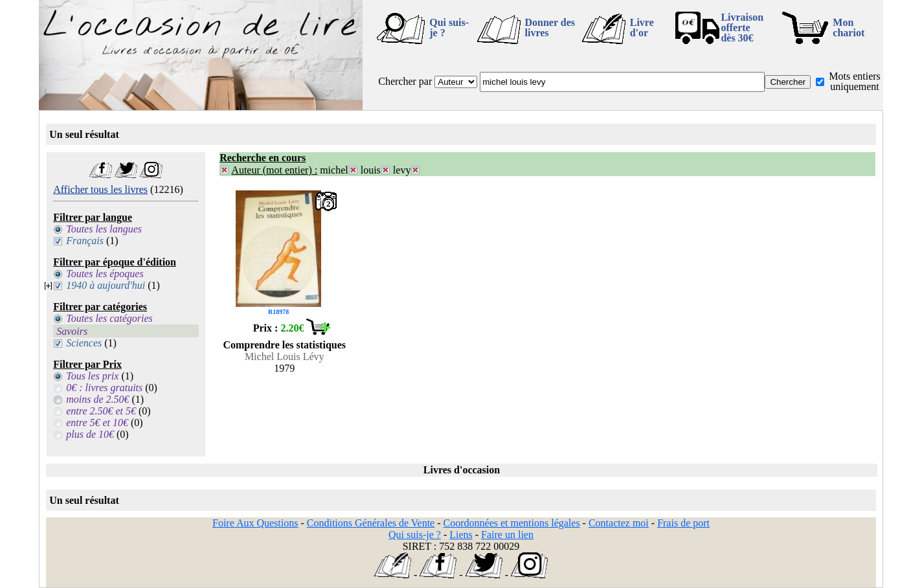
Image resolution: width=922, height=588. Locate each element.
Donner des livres (550, 28)
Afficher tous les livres (100, 189)
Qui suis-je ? (449, 28)
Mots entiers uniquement (855, 81)
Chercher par (405, 81)
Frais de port (683, 523)
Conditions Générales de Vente (371, 523)
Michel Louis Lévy (285, 356)
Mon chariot (849, 28)
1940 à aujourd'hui (106, 285)
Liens (461, 535)
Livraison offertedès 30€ (742, 28)
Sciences (84, 343)
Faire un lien (507, 535)
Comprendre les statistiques (284, 345)
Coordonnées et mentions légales (512, 523)
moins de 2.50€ (97, 399)
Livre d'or (642, 28)
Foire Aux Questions (255, 523)
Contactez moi (619, 523)
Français (85, 241)
